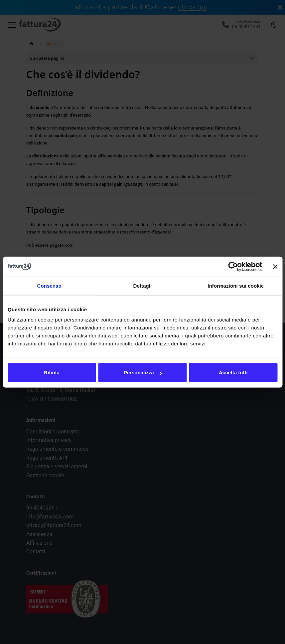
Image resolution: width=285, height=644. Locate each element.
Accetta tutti (233, 372)
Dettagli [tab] (143, 285)
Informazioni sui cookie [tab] (236, 285)
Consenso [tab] (49, 285)
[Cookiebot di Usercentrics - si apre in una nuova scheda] (233, 266)
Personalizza (143, 372)
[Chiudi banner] (275, 266)
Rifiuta (52, 372)
